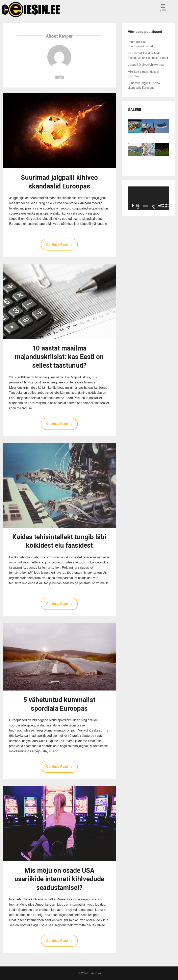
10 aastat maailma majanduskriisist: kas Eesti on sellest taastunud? (59, 357)
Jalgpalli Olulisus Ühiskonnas (146, 65)
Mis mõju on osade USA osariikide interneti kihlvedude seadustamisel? (59, 879)
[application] (148, 198)
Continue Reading (59, 245)
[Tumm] (162, 206)
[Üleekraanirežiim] (167, 206)
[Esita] (135, 206)
